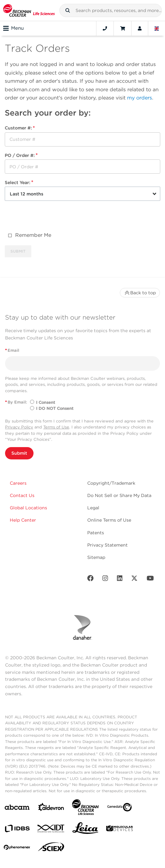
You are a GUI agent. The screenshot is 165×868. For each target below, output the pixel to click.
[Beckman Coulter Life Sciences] (85, 808)
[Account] (140, 28)
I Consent (46, 402)
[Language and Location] (157, 28)
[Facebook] (90, 580)
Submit (19, 453)
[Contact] (105, 28)
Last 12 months (27, 194)
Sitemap (96, 557)
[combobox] (111, 10)
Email (12, 350)
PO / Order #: (21, 155)
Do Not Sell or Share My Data (119, 495)
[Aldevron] (51, 808)
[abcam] (17, 808)
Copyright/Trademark (111, 483)
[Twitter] (134, 580)
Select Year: (19, 183)
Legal (93, 508)
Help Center (23, 520)
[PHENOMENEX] (17, 848)
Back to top (140, 293)
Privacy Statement (107, 545)
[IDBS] (17, 830)
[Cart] (122, 28)
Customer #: (20, 128)
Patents (96, 533)
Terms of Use (56, 427)
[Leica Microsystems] (85, 830)
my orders (140, 98)
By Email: (16, 402)
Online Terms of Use (109, 520)
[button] (68, 10)
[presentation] (53, 218)
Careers (18, 483)
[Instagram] (105, 580)
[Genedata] (119, 808)
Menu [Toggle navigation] (13, 28)
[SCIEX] (51, 848)
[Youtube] (150, 580)
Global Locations (28, 508)
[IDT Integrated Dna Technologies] (51, 830)
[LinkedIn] (120, 580)
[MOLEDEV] (119, 830)
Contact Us (22, 495)
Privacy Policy (19, 427)
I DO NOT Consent (55, 408)
